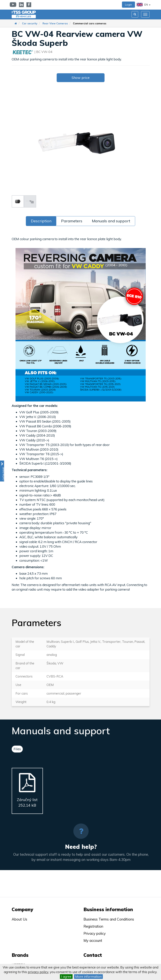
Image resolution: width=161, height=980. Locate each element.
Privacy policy (95, 933)
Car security (30, 23)
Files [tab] (17, 749)
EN (144, 5)
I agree (66, 976)
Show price (81, 78)
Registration (93, 926)
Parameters (72, 221)
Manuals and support (111, 221)
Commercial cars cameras (90, 23)
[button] (2, 471)
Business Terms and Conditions (109, 919)
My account (93, 940)
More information (88, 976)
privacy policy (38, 972)
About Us (19, 919)
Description (41, 221)
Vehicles (25, 16)
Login (128, 5)
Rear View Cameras (55, 23)
